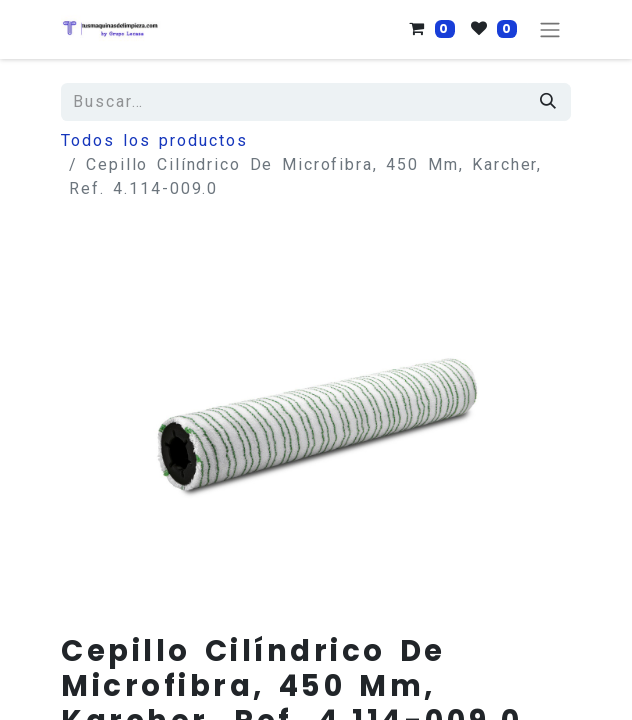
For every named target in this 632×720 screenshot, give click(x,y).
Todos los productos (154, 140)
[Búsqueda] (549, 102)
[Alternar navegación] (550, 29)
